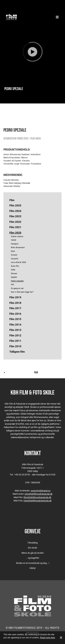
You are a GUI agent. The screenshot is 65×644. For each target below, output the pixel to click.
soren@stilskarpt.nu (41, 491)
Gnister (14, 255)
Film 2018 (15, 303)
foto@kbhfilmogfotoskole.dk (38, 501)
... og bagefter (32, 558)
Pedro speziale (17, 281)
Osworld (14, 259)
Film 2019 (15, 297)
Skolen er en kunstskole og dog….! (33, 563)
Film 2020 (15, 233)
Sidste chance (17, 236)
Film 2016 (15, 314)
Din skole (32, 548)
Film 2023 (15, 216)
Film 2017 (15, 308)
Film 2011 (15, 341)
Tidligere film (17, 352)
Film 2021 (15, 227)
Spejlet (14, 277)
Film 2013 (15, 330)
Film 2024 (15, 211)
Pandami (15, 244)
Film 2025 (15, 205)
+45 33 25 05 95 (22, 475)
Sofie (13, 270)
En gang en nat (17, 288)
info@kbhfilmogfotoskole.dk (39, 494)
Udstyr (33, 568)
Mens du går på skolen (33, 553)
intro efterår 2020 (18, 262)
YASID (14, 240)
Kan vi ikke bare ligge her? (22, 292)
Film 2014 (15, 325)
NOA (13, 251)
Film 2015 (15, 319)
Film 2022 (15, 222)
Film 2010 (15, 346)
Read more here (48, 638)
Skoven (14, 273)
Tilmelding (32, 543)
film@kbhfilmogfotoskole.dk (37, 497)
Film (12, 200)
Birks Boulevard (18, 247)
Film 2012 (15, 335)
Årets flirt (15, 266)
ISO (12, 284)
